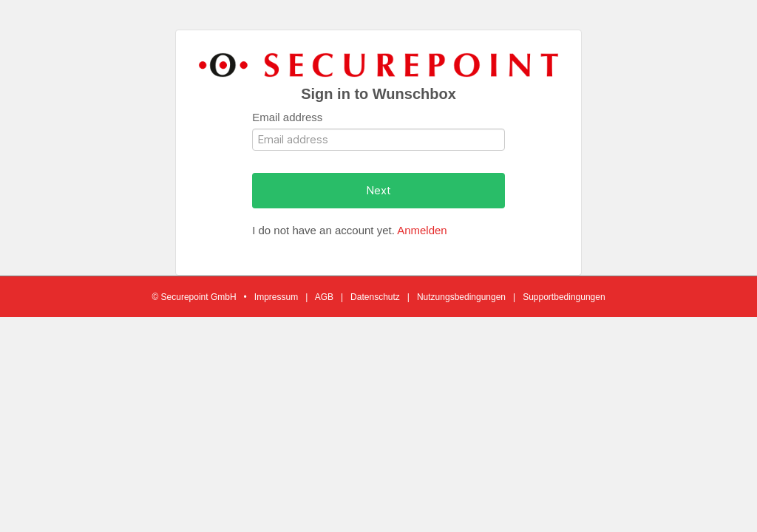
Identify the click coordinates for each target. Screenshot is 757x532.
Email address (287, 117)
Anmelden (422, 230)
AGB (324, 297)
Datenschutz (375, 297)
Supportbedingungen (564, 297)
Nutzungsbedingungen (461, 297)
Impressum (276, 297)
